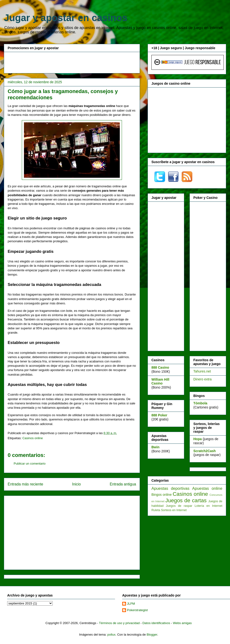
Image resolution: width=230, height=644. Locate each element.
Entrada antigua (123, 484)
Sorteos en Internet (174, 510)
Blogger (152, 635)
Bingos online (161, 495)
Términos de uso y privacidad (119, 623)
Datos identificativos (156, 623)
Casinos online (32, 438)
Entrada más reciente (25, 484)
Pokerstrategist (137, 610)
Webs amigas (182, 623)
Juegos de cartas (186, 500)
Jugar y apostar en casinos (66, 18)
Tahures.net (202, 371)
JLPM (131, 604)
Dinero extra (202, 379)
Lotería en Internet (208, 506)
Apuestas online (207, 488)
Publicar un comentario (30, 464)
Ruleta (156, 510)
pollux (111, 635)
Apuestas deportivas (170, 488)
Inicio (76, 484)
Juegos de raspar (179, 506)
